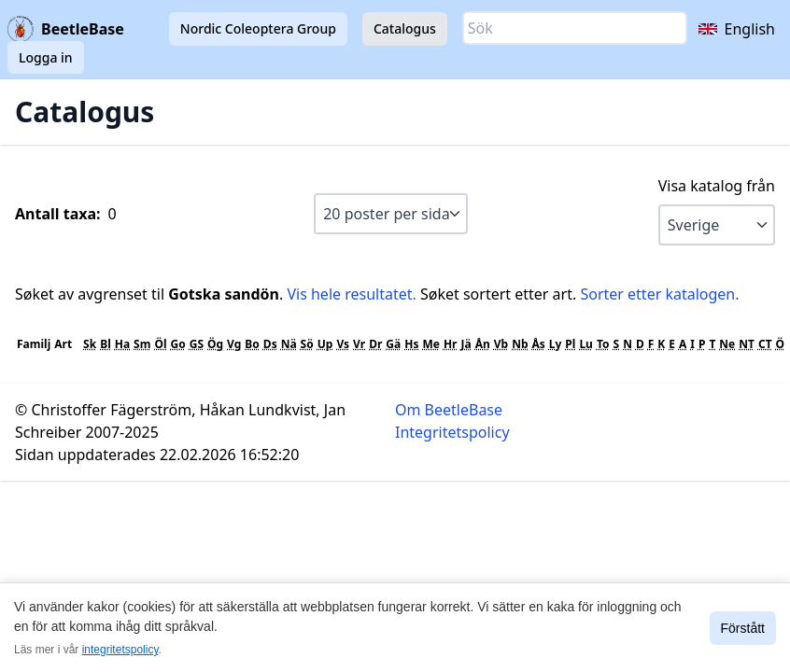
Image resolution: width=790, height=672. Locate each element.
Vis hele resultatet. (351, 294)
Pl (570, 344)
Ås (538, 344)
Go (178, 344)
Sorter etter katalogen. (659, 294)
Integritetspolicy (452, 432)
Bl (106, 344)
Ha (122, 344)
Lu (586, 344)
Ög (215, 344)
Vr (359, 344)
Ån (483, 344)
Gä (393, 344)
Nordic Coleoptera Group (258, 28)
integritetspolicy (120, 650)
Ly (556, 344)
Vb (501, 344)
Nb (520, 344)
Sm (142, 344)
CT (765, 344)
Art (63, 344)
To (603, 344)
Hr (451, 344)
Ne (727, 344)
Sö (307, 344)
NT (747, 344)
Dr (375, 344)
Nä (289, 344)
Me (430, 344)
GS (197, 344)
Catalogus (405, 28)
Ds (270, 344)
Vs (343, 344)
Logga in (46, 57)
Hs (411, 344)
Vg (234, 344)
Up (325, 344)
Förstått (743, 628)
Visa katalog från (717, 186)
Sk (90, 344)
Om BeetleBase (449, 410)
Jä (466, 344)
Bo (252, 344)
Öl (160, 344)
